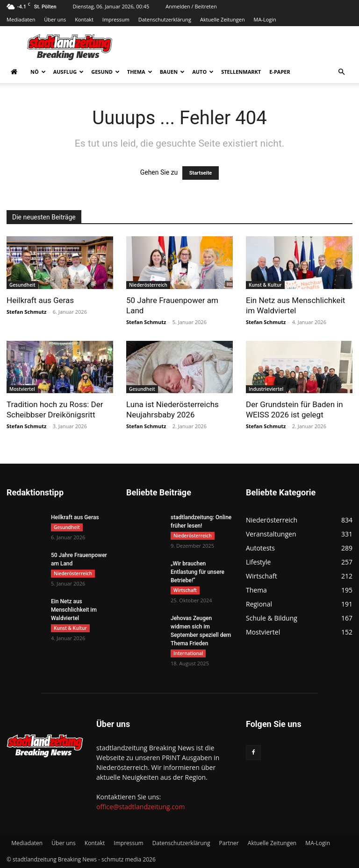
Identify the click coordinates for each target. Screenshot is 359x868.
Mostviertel (22, 389)
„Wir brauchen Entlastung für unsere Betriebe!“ (197, 572)
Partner (229, 843)
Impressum (116, 19)
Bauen (172, 72)
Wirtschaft (185, 590)
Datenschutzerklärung (165, 19)
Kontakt (84, 19)
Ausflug (69, 72)
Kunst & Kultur (265, 285)
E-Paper (280, 72)
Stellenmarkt (241, 72)
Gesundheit (22, 285)
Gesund (105, 72)
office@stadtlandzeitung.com (140, 807)
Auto (203, 72)
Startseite (201, 173)
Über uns (55, 19)
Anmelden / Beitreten (191, 6)
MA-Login (265, 19)
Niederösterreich (148, 285)
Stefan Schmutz (26, 312)
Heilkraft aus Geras (40, 300)
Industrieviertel (266, 389)
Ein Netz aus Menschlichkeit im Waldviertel (74, 610)
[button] (341, 72)
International (188, 653)
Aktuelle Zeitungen (223, 19)
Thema (140, 72)
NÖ (38, 72)
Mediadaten (21, 19)
